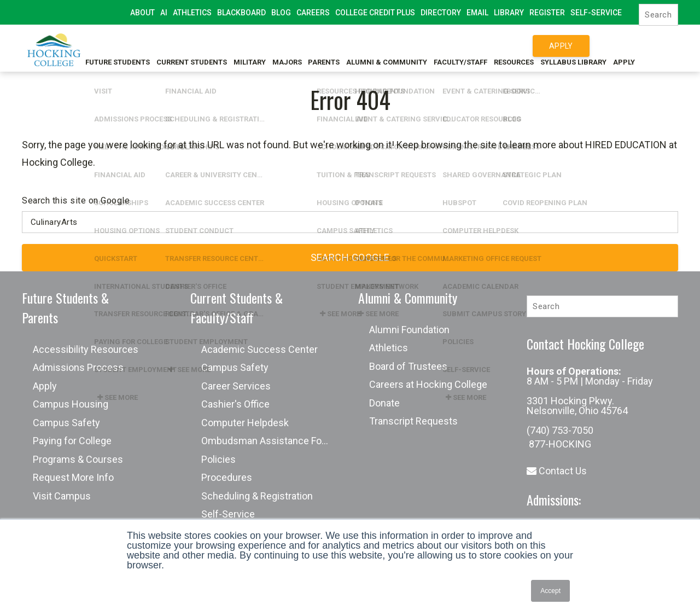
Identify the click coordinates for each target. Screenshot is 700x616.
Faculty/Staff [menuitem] (484, 46)
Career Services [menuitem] (236, 386)
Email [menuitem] (477, 13)
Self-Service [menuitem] (596, 13)
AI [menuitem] (164, 13)
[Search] (658, 15)
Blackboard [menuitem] (241, 13)
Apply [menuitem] (661, 46)
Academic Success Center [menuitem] (259, 349)
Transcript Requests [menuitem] (413, 421)
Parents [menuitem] (339, 46)
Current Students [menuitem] (193, 46)
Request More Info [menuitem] (73, 477)
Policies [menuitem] (218, 459)
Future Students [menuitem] (114, 46)
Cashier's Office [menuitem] (235, 404)
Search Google (350, 257)
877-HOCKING (559, 444)
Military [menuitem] (255, 46)
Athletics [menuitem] (192, 13)
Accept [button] (550, 591)
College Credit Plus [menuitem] (375, 13)
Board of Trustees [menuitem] (408, 366)
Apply (561, 46)
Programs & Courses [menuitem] (78, 459)
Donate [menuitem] (384, 403)
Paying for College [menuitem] (72, 441)
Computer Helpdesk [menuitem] (245, 423)
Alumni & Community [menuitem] (406, 46)
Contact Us (557, 471)
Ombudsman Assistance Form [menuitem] (267, 441)
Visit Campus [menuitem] (62, 496)
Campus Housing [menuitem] (71, 404)
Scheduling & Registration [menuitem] (257, 496)
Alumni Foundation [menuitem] (409, 330)
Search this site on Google (76, 201)
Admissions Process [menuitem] (78, 367)
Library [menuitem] (509, 13)
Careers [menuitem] (313, 13)
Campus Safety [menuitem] (66, 423)
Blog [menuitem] (281, 13)
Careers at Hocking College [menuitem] (428, 384)
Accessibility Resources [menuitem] (86, 349)
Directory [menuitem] (441, 13)
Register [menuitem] (547, 13)
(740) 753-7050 (560, 430)
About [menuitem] (142, 13)
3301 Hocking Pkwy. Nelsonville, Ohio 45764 (577, 406)
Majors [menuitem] (297, 46)
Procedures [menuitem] (227, 477)
